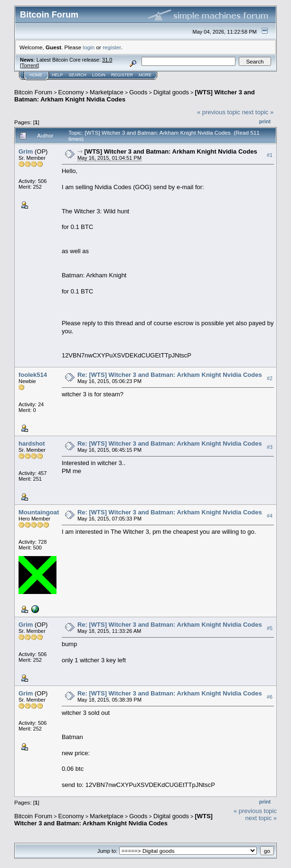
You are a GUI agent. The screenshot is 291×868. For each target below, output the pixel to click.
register (112, 47)
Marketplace (107, 92)
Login (99, 75)
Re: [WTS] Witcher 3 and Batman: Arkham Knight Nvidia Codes (170, 375)
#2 (270, 378)
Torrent (29, 65)
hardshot (32, 443)
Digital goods (171, 92)
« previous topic (219, 112)
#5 (270, 628)
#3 (270, 447)
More (145, 75)
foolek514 (33, 375)
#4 (270, 516)
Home (36, 75)
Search (78, 75)
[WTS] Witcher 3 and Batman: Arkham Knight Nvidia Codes (171, 151)
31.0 (107, 60)
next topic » (258, 112)
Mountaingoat (39, 512)
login (89, 47)
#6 (270, 697)
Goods (138, 92)
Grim (26, 151)
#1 (270, 155)
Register (122, 75)
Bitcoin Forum (33, 92)
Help (57, 75)
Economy (71, 92)
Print (265, 121)
